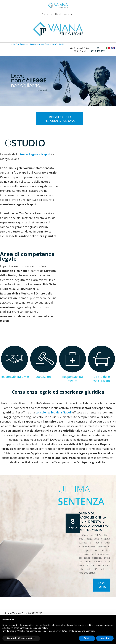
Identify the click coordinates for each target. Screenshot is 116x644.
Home (9, 44)
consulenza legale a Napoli (54, 412)
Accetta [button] (105, 638)
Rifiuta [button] (87, 638)
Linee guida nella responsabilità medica (60, 119)
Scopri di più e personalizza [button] (21, 638)
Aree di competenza (34, 44)
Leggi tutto (102, 585)
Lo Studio (18, 44)
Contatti (59, 44)
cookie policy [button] (41, 628)
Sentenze (50, 44)
